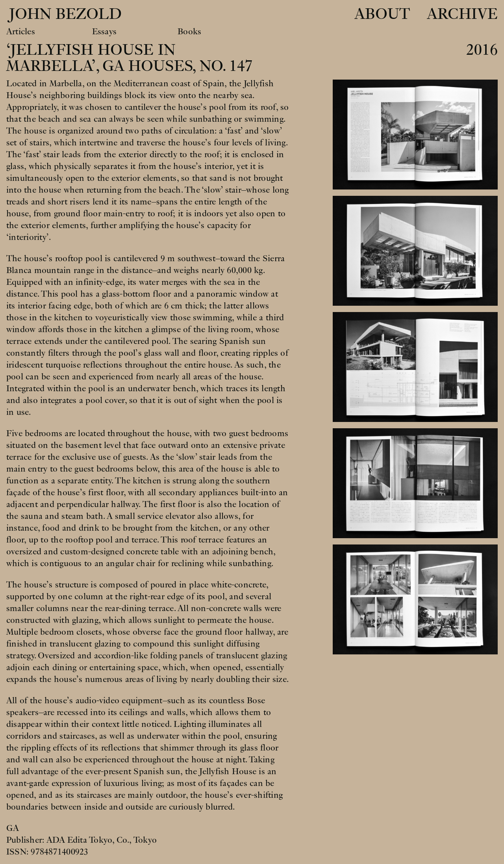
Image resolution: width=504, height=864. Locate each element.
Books (189, 32)
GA (13, 828)
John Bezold (63, 14)
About (382, 14)
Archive (462, 14)
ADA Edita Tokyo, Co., (90, 840)
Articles (21, 32)
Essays (104, 32)
